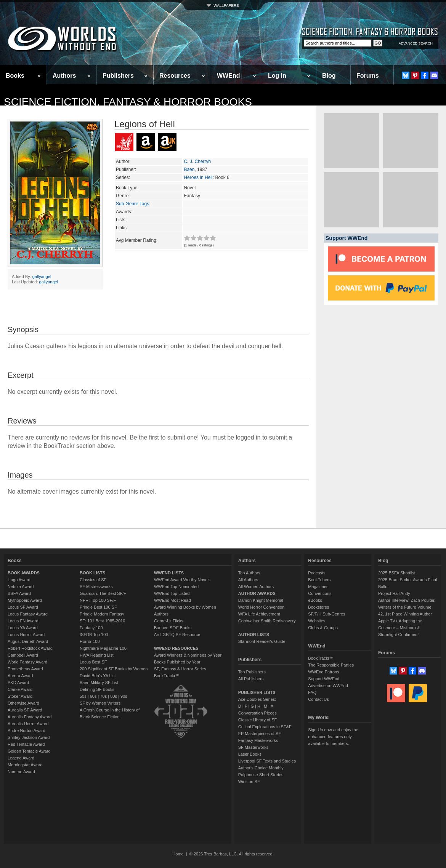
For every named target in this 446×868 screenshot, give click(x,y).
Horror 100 (90, 641)
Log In (277, 76)
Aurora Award (20, 676)
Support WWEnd (324, 679)
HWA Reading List (97, 655)
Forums (368, 76)
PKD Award (18, 683)
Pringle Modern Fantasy (102, 614)
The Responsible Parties (331, 665)
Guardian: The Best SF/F (103, 593)
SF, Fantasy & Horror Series (180, 669)
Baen (189, 169)
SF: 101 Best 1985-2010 (102, 621)
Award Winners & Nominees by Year (188, 655)
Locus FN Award (23, 621)
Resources (175, 76)
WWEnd (228, 76)
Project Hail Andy (394, 593)
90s (124, 696)
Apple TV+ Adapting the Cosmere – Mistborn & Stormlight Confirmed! (400, 628)
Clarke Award (20, 689)
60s (93, 696)
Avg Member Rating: (137, 240)
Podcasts (317, 573)
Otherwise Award (23, 703)
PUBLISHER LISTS (257, 692)
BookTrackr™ (167, 676)
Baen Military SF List (99, 683)
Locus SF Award (23, 607)
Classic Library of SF (257, 720)
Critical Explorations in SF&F (265, 727)
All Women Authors (256, 587)
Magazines (318, 587)
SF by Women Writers (100, 703)
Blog (329, 76)
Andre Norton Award (26, 731)
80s (114, 696)
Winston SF (249, 782)
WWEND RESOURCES (176, 648)
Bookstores (318, 607)
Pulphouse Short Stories (261, 775)
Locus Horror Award (26, 635)
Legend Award (21, 758)
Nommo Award (21, 772)
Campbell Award (23, 655)
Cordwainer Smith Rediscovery (267, 621)
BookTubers (319, 580)
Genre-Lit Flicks (169, 621)
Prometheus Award (25, 669)
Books (15, 76)
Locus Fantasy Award (28, 614)
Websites (317, 621)
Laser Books (250, 754)
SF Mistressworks (96, 587)
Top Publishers (252, 672)
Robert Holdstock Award (30, 648)
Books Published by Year (177, 662)
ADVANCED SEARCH (416, 43)
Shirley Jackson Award (29, 737)
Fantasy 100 (91, 628)
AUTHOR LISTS (254, 635)
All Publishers (251, 679)
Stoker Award (20, 696)
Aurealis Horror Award (28, 724)
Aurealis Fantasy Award (30, 717)
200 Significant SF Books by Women (114, 669)
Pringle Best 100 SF (98, 607)
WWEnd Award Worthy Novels (182, 580)
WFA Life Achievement (259, 614)
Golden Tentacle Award (29, 751)
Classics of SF (93, 580)
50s (83, 696)
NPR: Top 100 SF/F (98, 600)
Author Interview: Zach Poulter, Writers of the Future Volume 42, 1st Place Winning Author (407, 607)
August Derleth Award (28, 641)
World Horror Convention (261, 607)
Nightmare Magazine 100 (103, 648)
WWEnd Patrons (323, 672)
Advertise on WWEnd (328, 686)
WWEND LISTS (169, 573)
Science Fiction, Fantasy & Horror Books (128, 102)
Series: (123, 177)
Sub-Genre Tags (132, 204)
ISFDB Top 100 (94, 635)
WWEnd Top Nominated (176, 587)
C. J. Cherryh (197, 161)
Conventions (320, 593)
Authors (64, 76)
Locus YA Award (23, 628)
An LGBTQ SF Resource (177, 635)
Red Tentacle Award (26, 744)
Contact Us (318, 699)
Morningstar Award (25, 765)
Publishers (118, 76)
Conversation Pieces (257, 713)
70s (103, 696)
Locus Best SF (93, 662)
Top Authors (249, 573)
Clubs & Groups (323, 628)
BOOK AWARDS (24, 573)
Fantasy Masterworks (258, 740)
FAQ (312, 692)
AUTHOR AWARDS (257, 593)
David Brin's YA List (98, 676)
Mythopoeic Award (25, 600)
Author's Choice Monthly (261, 768)
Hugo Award (19, 580)
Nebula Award (21, 587)
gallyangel (42, 277)
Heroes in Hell (198, 177)
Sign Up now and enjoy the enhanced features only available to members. (333, 737)
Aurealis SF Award (25, 710)
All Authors (248, 580)
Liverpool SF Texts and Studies (267, 761)
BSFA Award (19, 593)
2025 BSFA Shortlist (397, 573)
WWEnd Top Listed (172, 593)
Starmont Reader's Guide (262, 641)
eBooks (315, 600)
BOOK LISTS (92, 573)
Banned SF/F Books (173, 628)
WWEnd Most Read (172, 600)
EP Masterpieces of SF (260, 734)
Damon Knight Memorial (261, 600)
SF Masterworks (253, 747)
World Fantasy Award (27, 662)
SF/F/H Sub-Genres (326, 614)
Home (178, 854)
